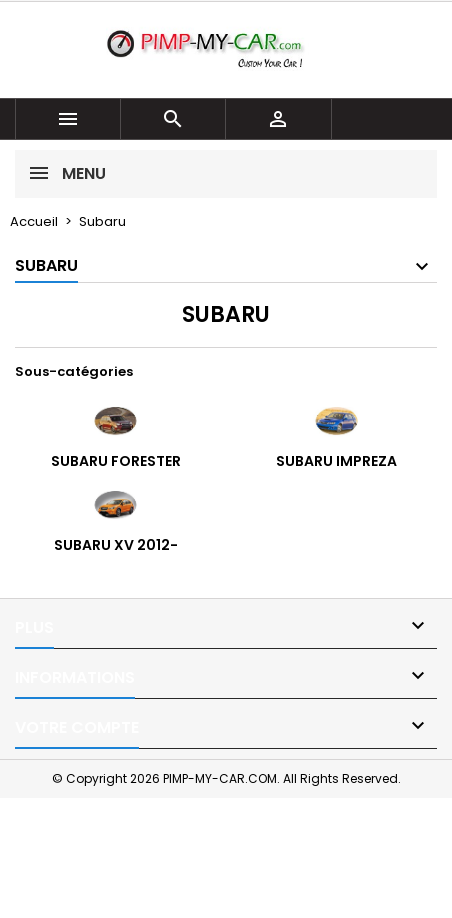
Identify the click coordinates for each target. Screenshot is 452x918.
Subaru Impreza (336, 461)
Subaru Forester (116, 461)
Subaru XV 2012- (116, 545)
